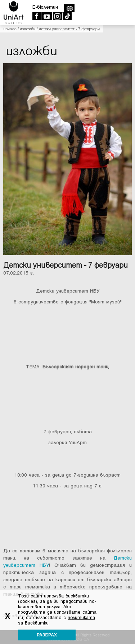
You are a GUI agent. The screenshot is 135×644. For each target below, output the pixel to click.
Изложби (28, 29)
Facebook (37, 16)
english (69, 8)
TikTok (67, 16)
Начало (10, 29)
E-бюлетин (45, 7)
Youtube (47, 16)
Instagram (57, 16)
